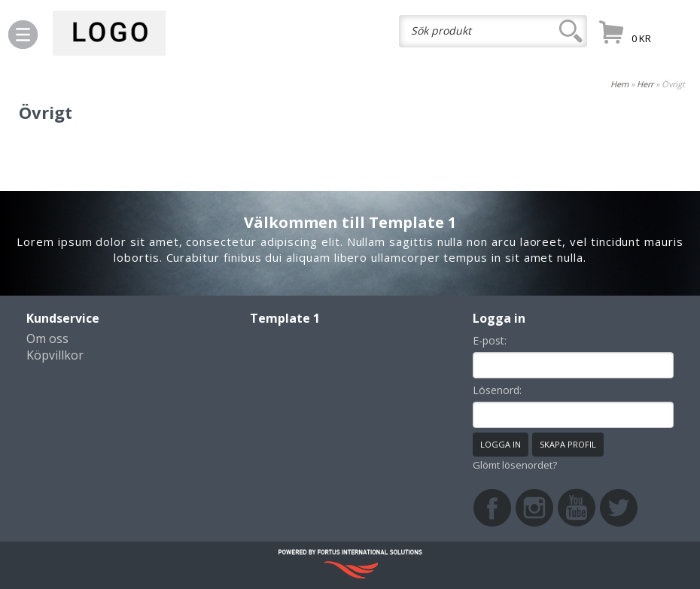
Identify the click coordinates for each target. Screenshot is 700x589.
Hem (619, 84)
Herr (645, 84)
